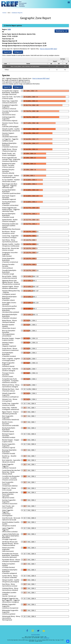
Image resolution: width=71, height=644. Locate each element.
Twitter (38, 632)
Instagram (33, 632)
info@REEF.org (46, 638)
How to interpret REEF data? (48, 49)
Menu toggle (69, 4)
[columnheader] (56, 61)
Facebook (27, 632)
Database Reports (17, 13)
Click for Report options (14, 26)
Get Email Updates (36, 635)
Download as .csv (62, 31)
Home (4, 13)
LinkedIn (44, 632)
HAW (9, 29)
